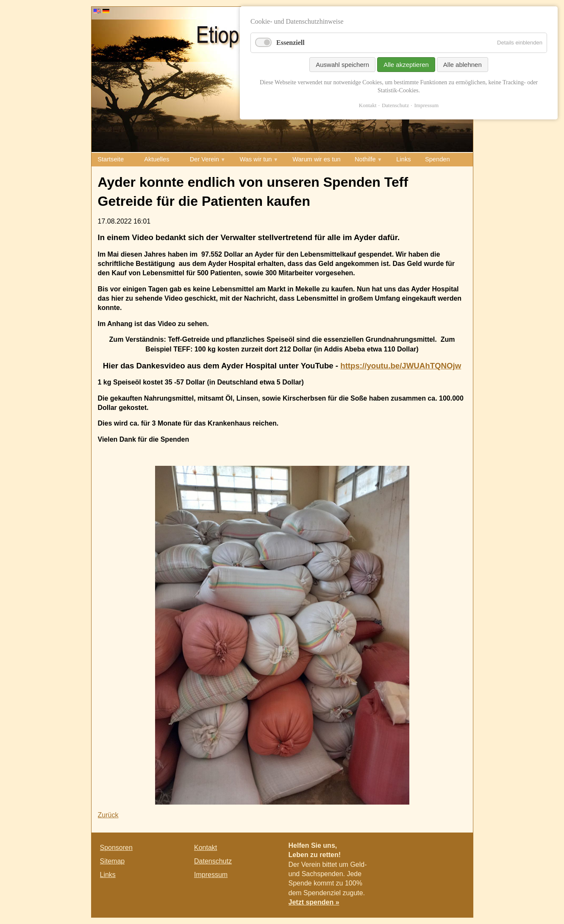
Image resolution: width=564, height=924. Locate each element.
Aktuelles (157, 159)
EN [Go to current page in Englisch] (97, 11)
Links (403, 159)
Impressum (211, 875)
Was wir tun (256, 159)
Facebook (422, 849)
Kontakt (206, 848)
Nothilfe (365, 159)
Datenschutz (213, 861)
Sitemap (113, 861)
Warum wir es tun (316, 159)
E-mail (456, 849)
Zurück (108, 815)
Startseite (111, 159)
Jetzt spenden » (314, 902)
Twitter (439, 849)
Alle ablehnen (463, 65)
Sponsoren (116, 848)
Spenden (438, 159)
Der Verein (204, 159)
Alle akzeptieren (406, 65)
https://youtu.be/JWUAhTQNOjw (401, 366)
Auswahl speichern (342, 65)
